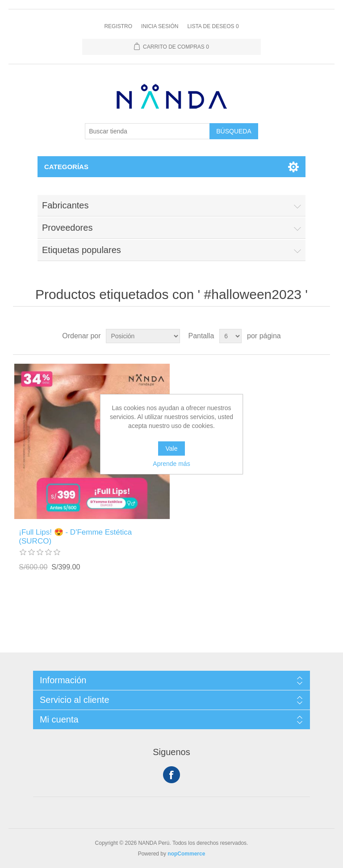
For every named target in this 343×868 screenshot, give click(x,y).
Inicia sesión (160, 26)
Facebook (171, 775)
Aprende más (171, 464)
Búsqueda (234, 131)
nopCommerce (186, 854)
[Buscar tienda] (147, 131)
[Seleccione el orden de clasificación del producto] (143, 336)
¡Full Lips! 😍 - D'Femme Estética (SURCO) (75, 537)
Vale (172, 449)
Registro (118, 26)
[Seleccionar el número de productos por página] (230, 336)
